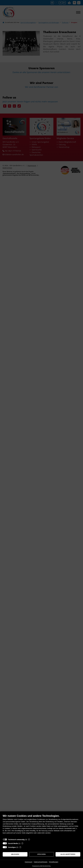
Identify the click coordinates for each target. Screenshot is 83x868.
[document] (41, 826)
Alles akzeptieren (68, 854)
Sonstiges (12, 847)
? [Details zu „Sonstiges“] (20, 847)
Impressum (28, 862)
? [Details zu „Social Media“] (22, 843)
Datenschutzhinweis (41, 862)
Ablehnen (15, 854)
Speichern (41, 854)
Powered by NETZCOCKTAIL (41, 866)
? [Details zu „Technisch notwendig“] (29, 840)
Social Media (13, 843)
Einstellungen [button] (54, 862)
